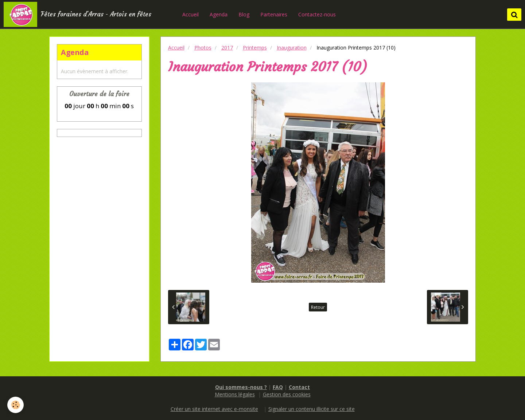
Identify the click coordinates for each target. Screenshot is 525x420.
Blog (244, 14)
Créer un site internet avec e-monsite (214, 409)
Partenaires (274, 14)
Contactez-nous (317, 14)
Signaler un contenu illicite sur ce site (312, 409)
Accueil (190, 14)
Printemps (255, 48)
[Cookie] (15, 405)
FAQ (278, 387)
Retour (318, 307)
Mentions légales (235, 394)
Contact (299, 387)
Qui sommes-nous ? (241, 387)
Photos (203, 48)
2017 (227, 48)
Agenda (219, 14)
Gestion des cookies (287, 394)
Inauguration (292, 48)
